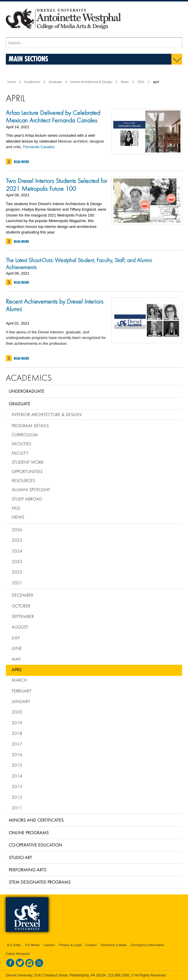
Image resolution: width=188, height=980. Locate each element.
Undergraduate (27, 391)
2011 (17, 808)
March (19, 680)
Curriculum (25, 434)
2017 (17, 744)
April (17, 669)
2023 (17, 561)
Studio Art (20, 857)
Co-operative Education (35, 845)
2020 (17, 712)
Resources (23, 480)
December (22, 595)
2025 (17, 540)
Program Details (30, 425)
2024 (17, 551)
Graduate (55, 82)
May (16, 659)
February (21, 691)
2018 (17, 733)
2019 (17, 723)
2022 (17, 572)
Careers (49, 945)
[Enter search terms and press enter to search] (94, 43)
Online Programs (29, 832)
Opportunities (27, 471)
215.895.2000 (119, 975)
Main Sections (28, 59)
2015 (17, 765)
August (20, 627)
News (125, 82)
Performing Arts (28, 870)
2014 (17, 776)
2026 (17, 529)
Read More (21, 162)
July (16, 638)
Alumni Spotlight (31, 489)
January (21, 701)
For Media (32, 945)
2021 (141, 82)
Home (12, 82)
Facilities (21, 444)
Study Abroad (27, 499)
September (23, 616)
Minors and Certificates (36, 820)
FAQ (16, 508)
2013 (17, 786)
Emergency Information (147, 945)
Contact (91, 945)
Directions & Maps (114, 945)
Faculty (20, 453)
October (21, 606)
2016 (17, 754)
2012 (17, 797)
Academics (32, 82)
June (17, 648)
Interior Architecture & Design (92, 82)
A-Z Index (14, 945)
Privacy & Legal (70, 945)
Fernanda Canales (39, 147)
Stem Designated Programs (40, 882)
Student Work (28, 462)
